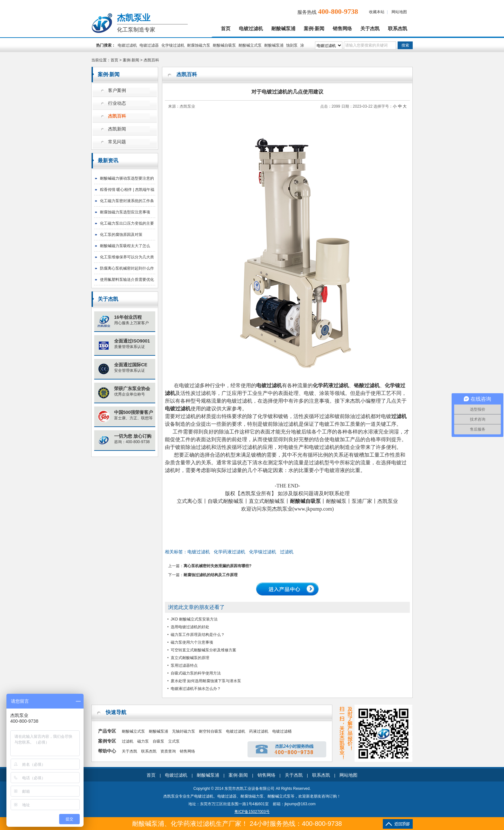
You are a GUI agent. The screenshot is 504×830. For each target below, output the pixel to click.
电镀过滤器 (149, 45)
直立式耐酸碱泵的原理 (190, 658)
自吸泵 (158, 741)
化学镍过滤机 (173, 45)
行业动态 (117, 103)
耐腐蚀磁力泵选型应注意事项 (125, 212)
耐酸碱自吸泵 (224, 45)
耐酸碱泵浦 (283, 29)
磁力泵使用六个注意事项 (192, 642)
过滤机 (287, 552)
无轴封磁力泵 (184, 731)
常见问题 (117, 142)
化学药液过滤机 (230, 552)
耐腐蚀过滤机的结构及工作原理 (211, 575)
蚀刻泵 (292, 45)
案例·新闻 (314, 29)
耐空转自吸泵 (211, 731)
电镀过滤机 (251, 29)
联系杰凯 (398, 29)
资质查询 (168, 751)
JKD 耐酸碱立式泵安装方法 (194, 619)
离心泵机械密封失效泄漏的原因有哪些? (217, 566)
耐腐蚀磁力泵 (199, 45)
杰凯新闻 (117, 129)
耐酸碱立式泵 (250, 45)
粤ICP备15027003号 (252, 812)
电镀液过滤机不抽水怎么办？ (196, 689)
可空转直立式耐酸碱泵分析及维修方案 (203, 650)
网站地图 (399, 12)
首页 (226, 29)
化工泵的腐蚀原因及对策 (121, 235)
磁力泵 (143, 741)
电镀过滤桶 (282, 731)
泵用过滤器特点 (184, 665)
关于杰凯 (370, 29)
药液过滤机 (259, 731)
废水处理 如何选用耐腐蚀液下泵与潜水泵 (206, 681)
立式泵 (174, 741)
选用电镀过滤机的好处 (190, 627)
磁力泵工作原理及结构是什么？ (198, 635)
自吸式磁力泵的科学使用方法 (196, 673)
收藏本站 (377, 12)
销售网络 (342, 29)
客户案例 (117, 90)
